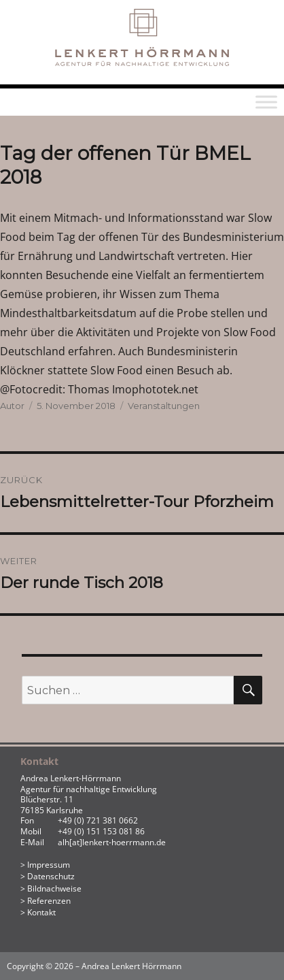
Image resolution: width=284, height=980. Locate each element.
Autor (12, 406)
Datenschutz (51, 876)
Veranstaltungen (164, 406)
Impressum (49, 865)
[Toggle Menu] (266, 102)
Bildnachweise (54, 888)
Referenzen (49, 901)
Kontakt (41, 912)
